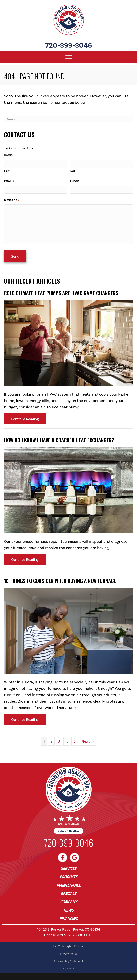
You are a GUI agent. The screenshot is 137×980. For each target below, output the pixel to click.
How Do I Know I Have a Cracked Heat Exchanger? (59, 439)
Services (68, 868)
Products (68, 876)
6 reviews (72, 823)
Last (72, 171)
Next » (87, 740)
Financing (68, 918)
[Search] (68, 119)
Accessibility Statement (69, 960)
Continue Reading (29, 418)
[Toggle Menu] (69, 57)
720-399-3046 (69, 45)
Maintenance (69, 884)
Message (11, 200)
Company (68, 901)
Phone (74, 181)
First (7, 171)
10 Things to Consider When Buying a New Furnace (60, 580)
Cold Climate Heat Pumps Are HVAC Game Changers (61, 292)
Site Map (68, 968)
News (68, 909)
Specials (68, 893)
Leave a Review (69, 830)
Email (9, 181)
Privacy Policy (68, 953)
